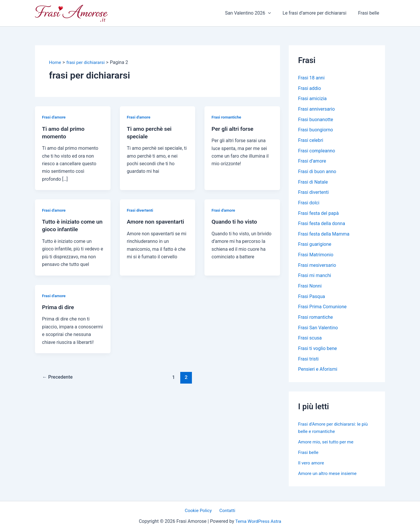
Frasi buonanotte (316, 120)
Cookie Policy (199, 510)
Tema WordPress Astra (258, 521)
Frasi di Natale (313, 183)
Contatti (226, 510)
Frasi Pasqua (311, 298)
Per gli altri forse (233, 128)
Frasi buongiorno (316, 130)
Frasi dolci (309, 204)
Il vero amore (311, 465)
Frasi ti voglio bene (317, 351)
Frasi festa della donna (322, 225)
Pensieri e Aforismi (318, 372)
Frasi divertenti (141, 210)
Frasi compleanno (317, 151)
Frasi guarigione (315, 246)
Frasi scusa (310, 341)
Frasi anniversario (316, 109)
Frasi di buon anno (317, 172)
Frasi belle (370, 13)
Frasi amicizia (312, 99)
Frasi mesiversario (317, 267)
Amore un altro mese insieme (328, 476)
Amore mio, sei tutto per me (327, 444)
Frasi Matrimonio (316, 256)
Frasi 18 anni (311, 78)
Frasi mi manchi (315, 277)
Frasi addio (309, 88)
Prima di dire (59, 307)
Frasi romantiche (227, 117)
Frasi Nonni (310, 288)
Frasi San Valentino (318, 330)
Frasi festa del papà (318, 214)
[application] (274, 13)
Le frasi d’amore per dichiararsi (318, 13)
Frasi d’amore (312, 162)
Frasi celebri (311, 141)
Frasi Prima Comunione (322, 309)
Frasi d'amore (54, 117)
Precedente (58, 377)
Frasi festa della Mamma (324, 235)
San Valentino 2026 (254, 13)
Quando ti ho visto (235, 222)
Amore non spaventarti (157, 222)
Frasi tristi (308, 362)
